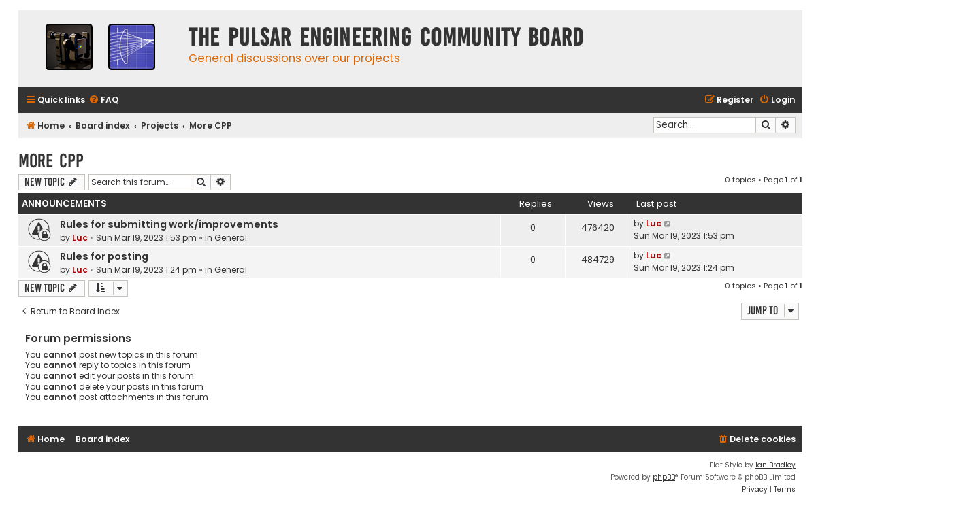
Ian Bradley (775, 465)
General (231, 238)
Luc (80, 238)
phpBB (664, 477)
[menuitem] (103, 100)
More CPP (51, 161)
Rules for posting (104, 256)
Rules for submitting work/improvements (169, 224)
